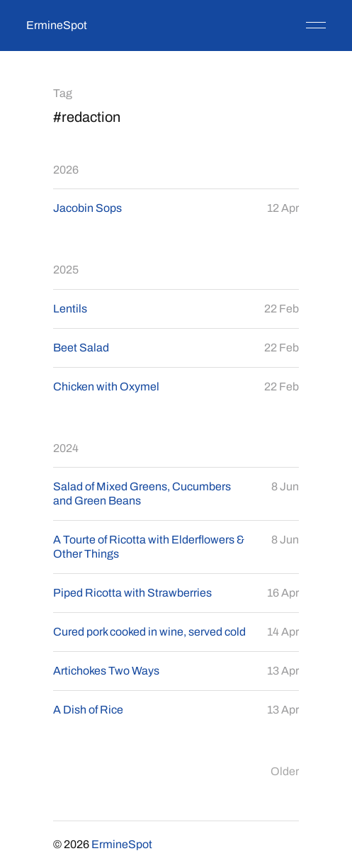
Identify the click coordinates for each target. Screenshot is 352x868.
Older (285, 771)
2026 (66, 170)
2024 (66, 448)
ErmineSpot (57, 25)
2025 (66, 270)
